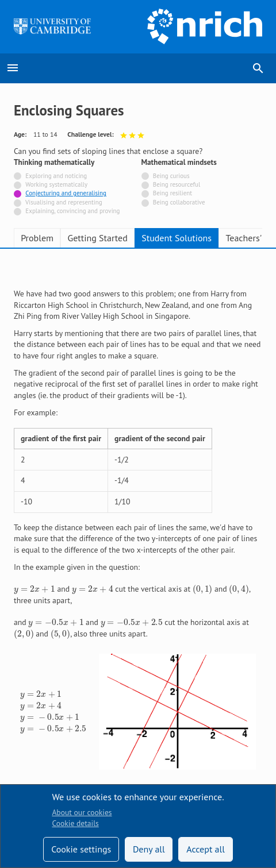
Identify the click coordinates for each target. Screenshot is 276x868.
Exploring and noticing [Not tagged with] (56, 176)
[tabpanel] (138, 454)
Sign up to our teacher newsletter (70, 693)
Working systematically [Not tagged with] (56, 184)
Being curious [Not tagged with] (171, 176)
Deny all (149, 849)
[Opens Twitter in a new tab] (196, 694)
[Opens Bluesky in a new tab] (255, 694)
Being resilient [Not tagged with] (172, 193)
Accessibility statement (52, 747)
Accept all (206, 849)
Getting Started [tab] (97, 238)
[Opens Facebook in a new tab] (225, 694)
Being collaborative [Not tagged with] (179, 202)
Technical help (38, 720)
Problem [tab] (37, 238)
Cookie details (75, 823)
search (258, 68)
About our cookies (82, 812)
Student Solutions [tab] (177, 238)
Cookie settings (81, 849)
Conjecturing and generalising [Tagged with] (66, 193)
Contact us (124, 747)
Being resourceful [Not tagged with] (177, 184)
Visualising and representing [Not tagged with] (64, 202)
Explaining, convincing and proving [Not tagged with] (72, 211)
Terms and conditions (49, 774)
